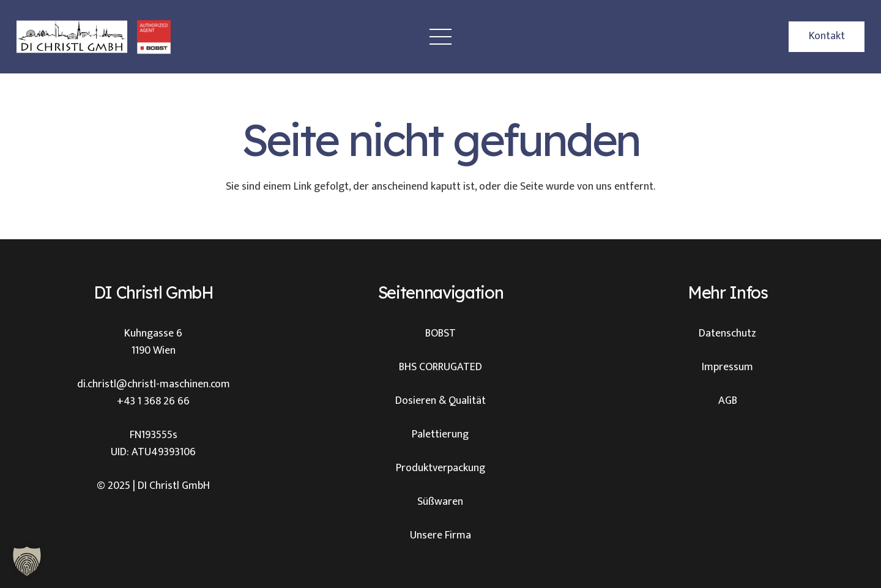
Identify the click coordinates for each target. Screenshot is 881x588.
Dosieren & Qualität (441, 401)
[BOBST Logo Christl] (154, 37)
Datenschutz (727, 333)
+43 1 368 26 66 (153, 401)
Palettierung (440, 434)
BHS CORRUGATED (441, 367)
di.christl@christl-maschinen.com (154, 384)
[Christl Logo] (72, 37)
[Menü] (441, 37)
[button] (27, 561)
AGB (728, 401)
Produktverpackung (441, 468)
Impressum (727, 367)
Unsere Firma (441, 535)
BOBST (441, 333)
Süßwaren (440, 502)
